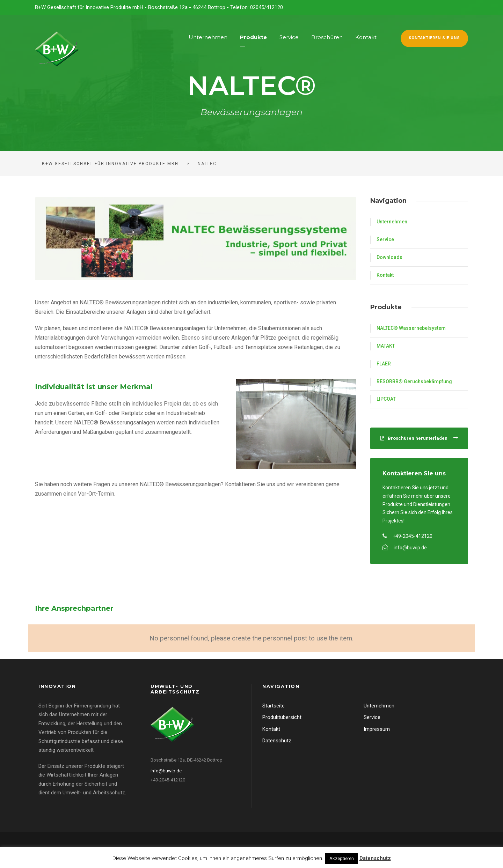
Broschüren (327, 37)
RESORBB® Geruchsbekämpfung (414, 381)
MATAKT (386, 346)
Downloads (389, 257)
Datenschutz (277, 741)
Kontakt (366, 37)
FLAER (384, 364)
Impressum (377, 729)
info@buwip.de (166, 771)
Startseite (274, 706)
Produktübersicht (282, 717)
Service (289, 37)
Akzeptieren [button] (342, 858)
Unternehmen (208, 37)
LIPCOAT (386, 399)
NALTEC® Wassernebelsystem (411, 328)
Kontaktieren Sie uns (434, 38)
